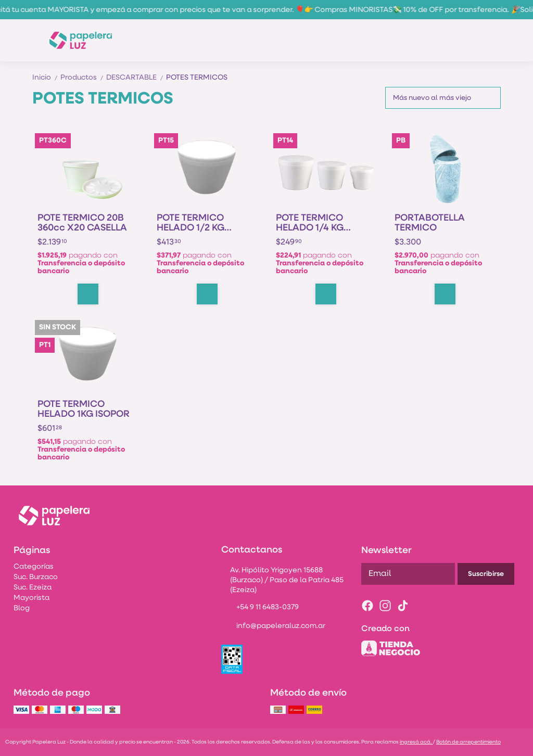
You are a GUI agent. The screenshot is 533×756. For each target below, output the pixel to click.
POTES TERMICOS (197, 78)
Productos (83, 78)
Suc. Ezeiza (33, 588)
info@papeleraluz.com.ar (273, 627)
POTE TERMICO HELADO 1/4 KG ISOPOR (310, 223)
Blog (22, 608)
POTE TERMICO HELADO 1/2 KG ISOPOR (191, 223)
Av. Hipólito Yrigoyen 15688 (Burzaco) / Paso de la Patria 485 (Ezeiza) (282, 580)
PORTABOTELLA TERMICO (430, 223)
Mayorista (31, 598)
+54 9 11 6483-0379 (260, 608)
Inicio (46, 78)
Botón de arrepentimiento (468, 742)
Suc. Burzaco (36, 577)
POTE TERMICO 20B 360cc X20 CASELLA (82, 223)
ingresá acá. (416, 742)
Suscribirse (486, 574)
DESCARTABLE (136, 78)
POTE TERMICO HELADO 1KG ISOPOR (84, 409)
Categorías (34, 567)
